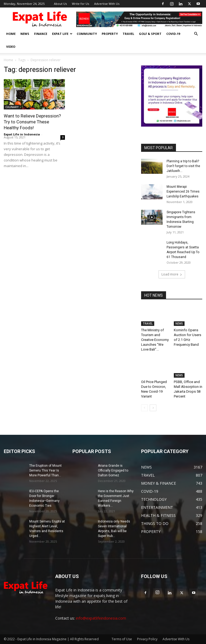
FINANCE (41, 34)
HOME (11, 34)
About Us (60, 4)
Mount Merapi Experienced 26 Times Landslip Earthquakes (183, 192)
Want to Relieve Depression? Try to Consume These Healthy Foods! (32, 122)
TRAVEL (128, 34)
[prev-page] (144, 408)
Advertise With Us (107, 4)
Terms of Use (122, 639)
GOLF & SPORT (150, 34)
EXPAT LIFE (62, 34)
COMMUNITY (87, 34)
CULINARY (12, 107)
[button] (196, 34)
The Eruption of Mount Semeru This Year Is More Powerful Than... (45, 470)
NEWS (25, 34)
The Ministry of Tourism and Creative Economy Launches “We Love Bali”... (155, 340)
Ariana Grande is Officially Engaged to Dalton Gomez (113, 470)
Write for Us (80, 4)
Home (8, 60)
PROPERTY (110, 34)
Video (11, 47)
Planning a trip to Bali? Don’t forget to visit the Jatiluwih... (183, 166)
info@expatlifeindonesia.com (101, 618)
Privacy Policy (147, 639)
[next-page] (153, 408)
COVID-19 (173, 34)
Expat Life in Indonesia (22, 134)
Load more (172, 274)
